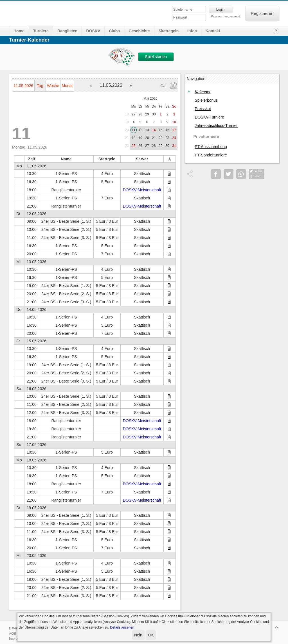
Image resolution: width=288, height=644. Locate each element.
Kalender (202, 92)
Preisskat (203, 109)
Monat (67, 86)
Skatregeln (169, 31)
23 (167, 138)
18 (127, 114)
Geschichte (139, 31)
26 (140, 146)
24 (174, 138)
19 (127, 122)
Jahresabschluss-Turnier (216, 126)
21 (127, 138)
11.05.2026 (23, 86)
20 (127, 130)
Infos (192, 31)
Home (19, 31)
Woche (53, 86)
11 (133, 130)
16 (167, 130)
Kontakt (213, 31)
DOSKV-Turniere (209, 117)
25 (133, 146)
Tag (40, 86)
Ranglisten (67, 31)
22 (160, 138)
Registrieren (262, 13)
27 (133, 114)
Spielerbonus (206, 100)
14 (154, 130)
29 (147, 114)
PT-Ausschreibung (211, 147)
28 (140, 114)
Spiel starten (156, 57)
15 (160, 130)
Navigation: (197, 79)
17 (174, 130)
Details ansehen (122, 627)
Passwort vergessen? (225, 16)
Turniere (41, 31)
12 (140, 130)
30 (154, 114)
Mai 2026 (150, 99)
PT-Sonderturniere (211, 155)
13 (147, 130)
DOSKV (93, 31)
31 (174, 146)
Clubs (114, 31)
